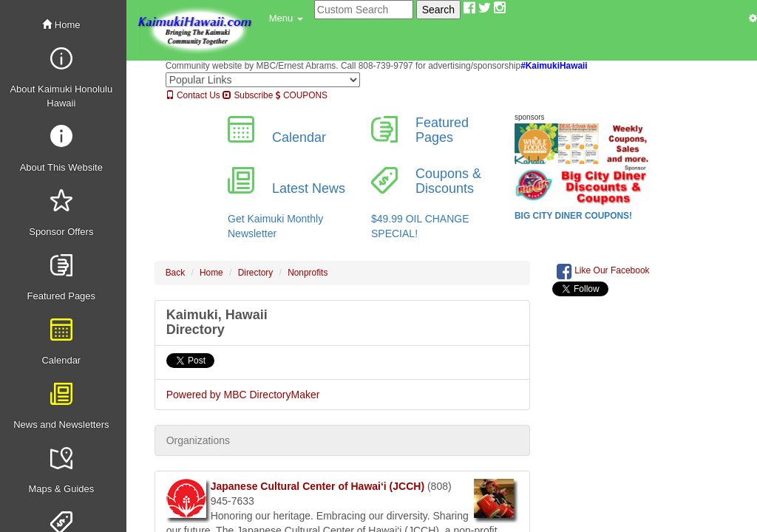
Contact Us (193, 95)
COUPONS (302, 95)
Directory (256, 273)
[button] (286, 18)
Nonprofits (308, 273)
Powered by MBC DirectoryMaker (243, 395)
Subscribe (248, 95)
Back (175, 273)
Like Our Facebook (603, 271)
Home (61, 25)
